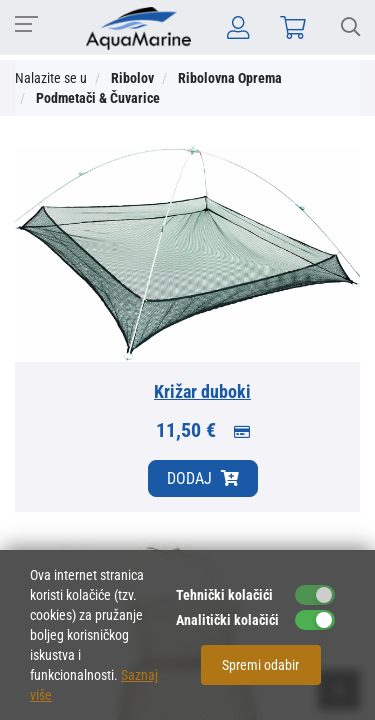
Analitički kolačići (227, 620)
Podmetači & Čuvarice (98, 98)
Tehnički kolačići (224, 595)
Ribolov (132, 78)
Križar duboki (202, 391)
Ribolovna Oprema (230, 78)
